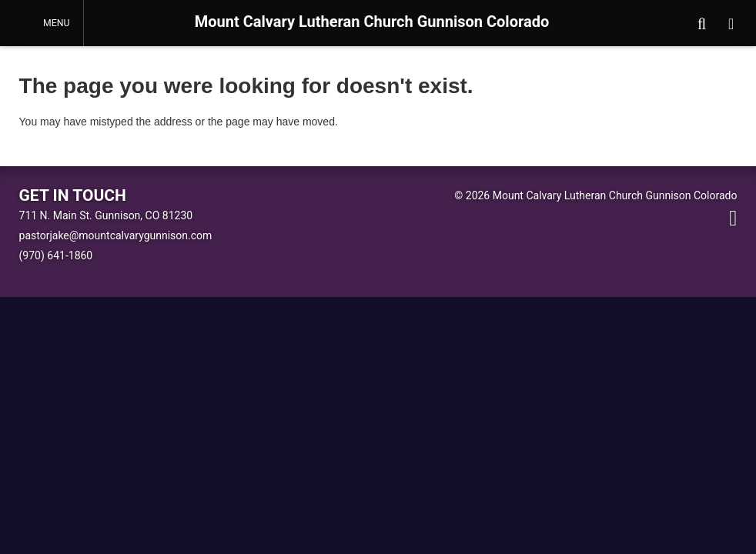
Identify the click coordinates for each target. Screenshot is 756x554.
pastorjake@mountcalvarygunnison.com (116, 235)
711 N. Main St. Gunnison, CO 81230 (106, 215)
